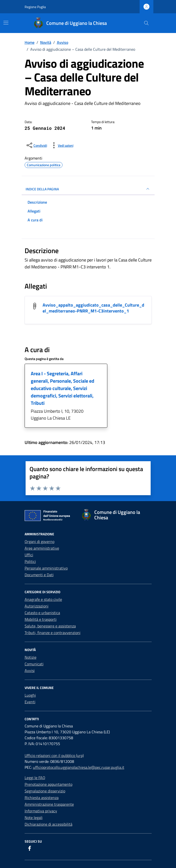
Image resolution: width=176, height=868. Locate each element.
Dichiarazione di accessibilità (48, 824)
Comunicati (34, 664)
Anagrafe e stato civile (43, 599)
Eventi (30, 702)
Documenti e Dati (39, 575)
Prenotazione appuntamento (48, 784)
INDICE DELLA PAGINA (88, 189)
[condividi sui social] (36, 145)
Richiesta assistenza (42, 798)
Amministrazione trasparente (49, 804)
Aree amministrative (42, 548)
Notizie (31, 657)
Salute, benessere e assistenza (50, 626)
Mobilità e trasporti (41, 619)
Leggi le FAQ (35, 778)
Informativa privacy (41, 811)
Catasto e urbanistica (42, 613)
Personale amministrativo (46, 568)
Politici (30, 561)
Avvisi (30, 671)
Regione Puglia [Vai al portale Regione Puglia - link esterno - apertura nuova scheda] (35, 7)
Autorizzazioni (37, 606)
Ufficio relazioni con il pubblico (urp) (54, 755)
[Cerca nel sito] (146, 23)
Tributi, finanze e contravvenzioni (53, 633)
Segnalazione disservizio (45, 791)
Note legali (34, 818)
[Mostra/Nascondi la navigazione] (6, 23)
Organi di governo (40, 541)
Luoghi (30, 695)
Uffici (29, 555)
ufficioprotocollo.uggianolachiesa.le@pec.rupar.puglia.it (79, 767)
